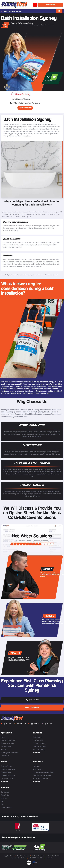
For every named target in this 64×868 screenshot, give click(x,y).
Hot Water (37, 766)
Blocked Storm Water (8, 769)
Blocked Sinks (6, 772)
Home (3, 737)
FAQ (3, 801)
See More (36, 753)
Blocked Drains (6, 766)
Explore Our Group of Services (12, 11)
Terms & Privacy (7, 807)
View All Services (21, 94)
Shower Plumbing (39, 743)
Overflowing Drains (8, 778)
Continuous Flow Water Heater (44, 772)
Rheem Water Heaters (41, 778)
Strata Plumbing (39, 750)
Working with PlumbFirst (10, 753)
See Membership (25, 108)
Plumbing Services (8, 743)
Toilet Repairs (38, 740)
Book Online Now (32, 707)
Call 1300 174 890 (32, 700)
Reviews (4, 798)
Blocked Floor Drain (8, 775)
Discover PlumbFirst (8, 740)
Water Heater (38, 769)
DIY (2, 804)
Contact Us (5, 756)
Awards (4, 750)
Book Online (51, 5)
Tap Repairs (37, 737)
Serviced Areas (6, 746)
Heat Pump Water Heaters (42, 775)
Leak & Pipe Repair (40, 746)
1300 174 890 (45, 393)
